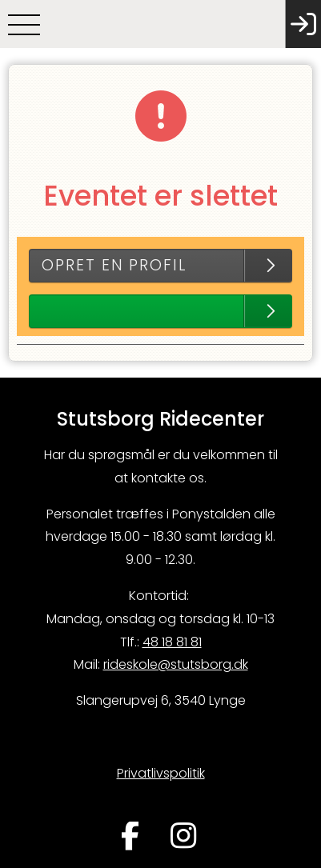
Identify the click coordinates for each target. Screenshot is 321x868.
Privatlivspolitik (161, 773)
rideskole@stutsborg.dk (176, 664)
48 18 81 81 (172, 642)
